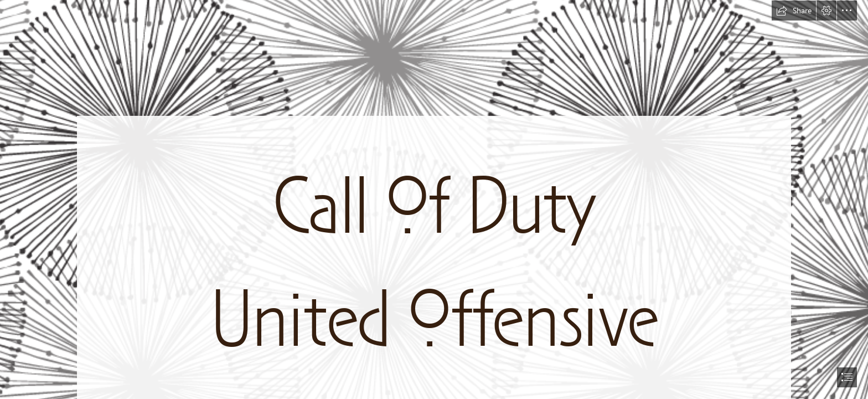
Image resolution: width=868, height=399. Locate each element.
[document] (434, 199)
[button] (794, 11)
